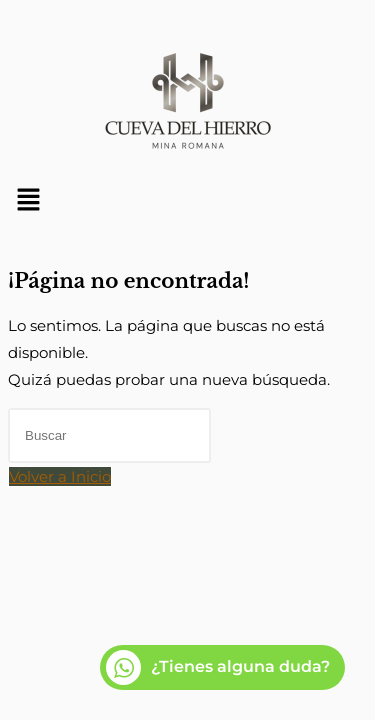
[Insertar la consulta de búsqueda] (109, 435)
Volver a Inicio (60, 476)
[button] (187, 201)
